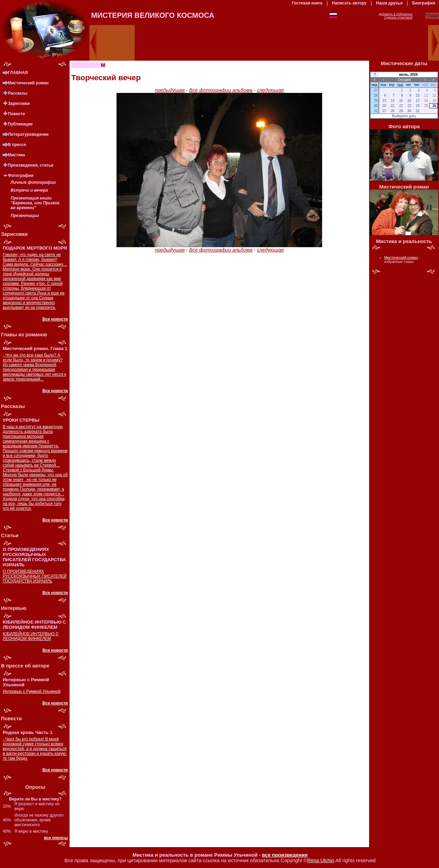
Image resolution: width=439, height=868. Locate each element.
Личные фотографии (33, 182)
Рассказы (18, 93)
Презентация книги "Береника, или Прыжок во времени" (35, 203)
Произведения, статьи (31, 165)
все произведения (285, 855)
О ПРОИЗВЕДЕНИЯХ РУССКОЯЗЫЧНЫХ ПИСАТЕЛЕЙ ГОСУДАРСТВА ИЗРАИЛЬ (35, 576)
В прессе (17, 145)
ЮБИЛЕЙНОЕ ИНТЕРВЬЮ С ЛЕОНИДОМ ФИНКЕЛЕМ (31, 636)
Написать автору (349, 3)
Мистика (16, 155)
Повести (16, 114)
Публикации (20, 124)
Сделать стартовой (398, 17)
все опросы (56, 838)
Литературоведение (28, 134)
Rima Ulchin (321, 860)
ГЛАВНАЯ (18, 73)
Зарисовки (19, 104)
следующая (270, 90)
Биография (424, 3)
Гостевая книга (307, 3)
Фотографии (21, 176)
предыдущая (170, 90)
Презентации (25, 216)
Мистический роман (28, 83)
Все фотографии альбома (221, 90)
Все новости (55, 319)
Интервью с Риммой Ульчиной (32, 691)
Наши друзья (389, 3)
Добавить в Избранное (396, 14)
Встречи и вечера (29, 190)
